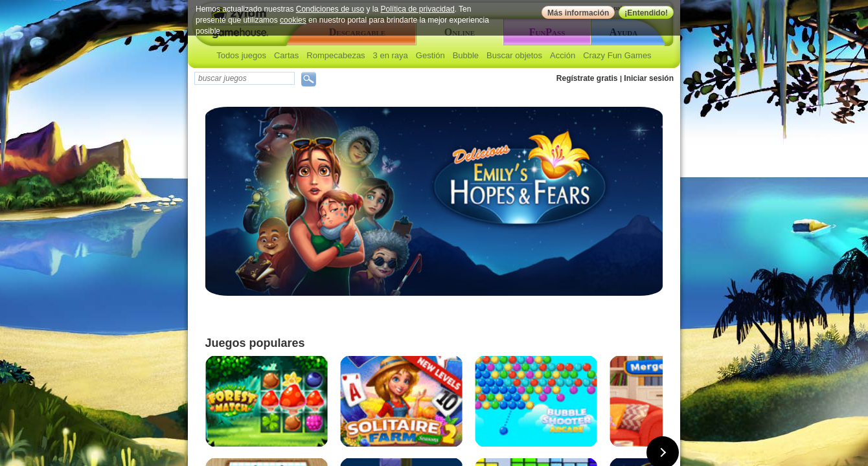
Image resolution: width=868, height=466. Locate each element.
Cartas (286, 55)
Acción (563, 55)
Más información (578, 13)
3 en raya (391, 55)
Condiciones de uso (330, 9)
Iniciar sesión (649, 78)
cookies (293, 20)
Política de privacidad (418, 9)
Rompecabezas (336, 55)
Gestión (430, 55)
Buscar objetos (514, 55)
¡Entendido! (646, 13)
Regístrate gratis (587, 78)
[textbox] (245, 78)
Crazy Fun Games (617, 55)
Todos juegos (241, 55)
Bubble (466, 55)
